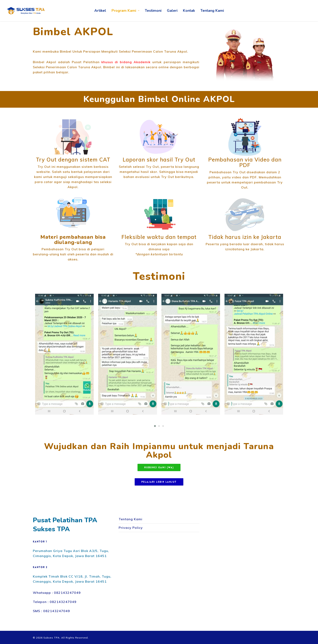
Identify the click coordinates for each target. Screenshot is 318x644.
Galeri (172, 11)
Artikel (100, 11)
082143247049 (67, 593)
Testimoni (153, 11)
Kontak (189, 11)
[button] (155, 426)
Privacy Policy (131, 528)
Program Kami (126, 11)
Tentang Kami (212, 11)
